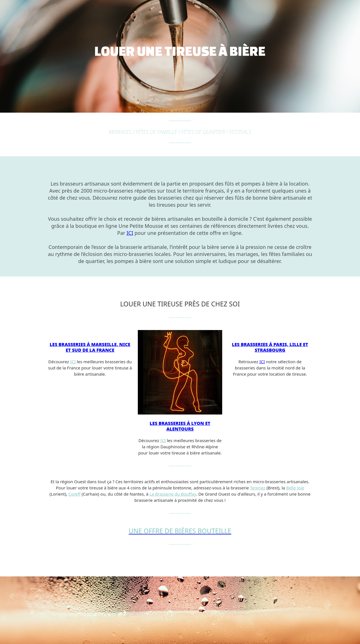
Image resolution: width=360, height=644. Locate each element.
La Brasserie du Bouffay (173, 494)
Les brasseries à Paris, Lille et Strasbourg (270, 347)
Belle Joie (295, 488)
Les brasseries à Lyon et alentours (180, 426)
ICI (130, 233)
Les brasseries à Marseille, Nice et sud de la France (90, 347)
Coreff (74, 494)
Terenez (258, 488)
